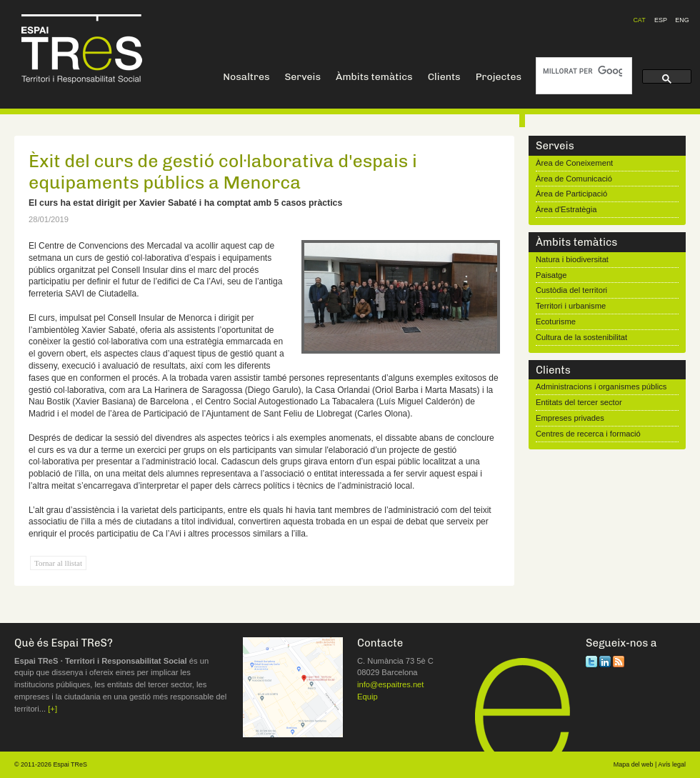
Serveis (302, 77)
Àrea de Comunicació (574, 179)
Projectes (499, 77)
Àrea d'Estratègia (566, 209)
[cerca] (582, 71)
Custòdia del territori (571, 290)
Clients (444, 77)
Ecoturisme (556, 321)
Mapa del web (634, 764)
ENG (682, 20)
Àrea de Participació (571, 194)
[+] (52, 709)
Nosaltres (246, 77)
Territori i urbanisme (571, 306)
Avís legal (672, 764)
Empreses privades (570, 418)
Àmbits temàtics (374, 77)
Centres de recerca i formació (588, 434)
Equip (367, 697)
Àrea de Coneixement (574, 163)
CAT (639, 20)
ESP (661, 20)
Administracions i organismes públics (601, 386)
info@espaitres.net (390, 684)
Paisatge (551, 275)
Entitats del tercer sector (579, 402)
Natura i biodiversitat (572, 259)
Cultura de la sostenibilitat (581, 337)
